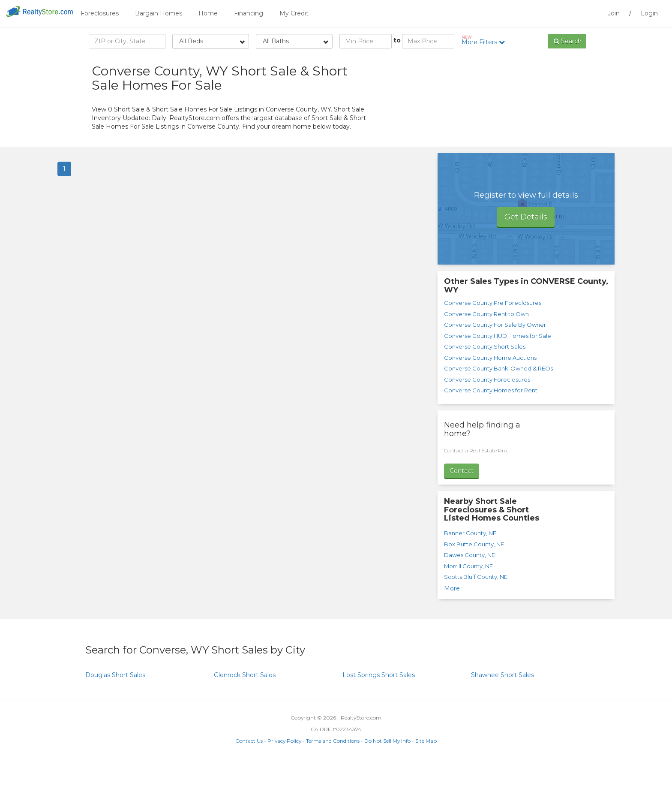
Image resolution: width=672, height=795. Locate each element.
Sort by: (512, 63)
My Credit (294, 13)
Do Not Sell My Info (387, 774)
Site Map (426, 774)
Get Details (526, 250)
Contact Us (249, 774)
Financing (249, 13)
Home (208, 13)
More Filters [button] (486, 40)
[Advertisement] (503, 129)
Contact (462, 504)
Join (614, 13)
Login (649, 13)
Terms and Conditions (333, 774)
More (452, 622)
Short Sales (115, 708)
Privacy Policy (284, 774)
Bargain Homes (159, 13)
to (397, 40)
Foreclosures (100, 13)
